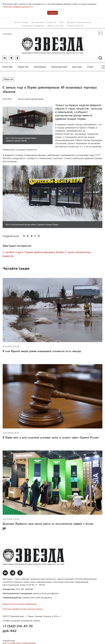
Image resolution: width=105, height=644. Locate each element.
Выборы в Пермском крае (79, 22)
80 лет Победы (21, 22)
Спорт (90, 67)
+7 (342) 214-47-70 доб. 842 (18, 629)
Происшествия (59, 67)
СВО (61, 22)
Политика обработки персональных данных (23, 609)
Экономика (40, 67)
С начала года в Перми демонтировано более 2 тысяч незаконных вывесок (47, 254)
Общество (23, 67)
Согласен (53, 13)
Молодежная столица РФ (44, 22)
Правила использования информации (20, 604)
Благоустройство (75, 26)
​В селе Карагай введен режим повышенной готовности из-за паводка (42, 352)
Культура (77, 67)
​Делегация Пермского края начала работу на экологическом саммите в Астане (48, 524)
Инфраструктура (55, 26)
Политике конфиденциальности (18, 7)
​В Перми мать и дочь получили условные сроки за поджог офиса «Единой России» (51, 438)
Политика (7, 67)
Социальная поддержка (33, 26)
